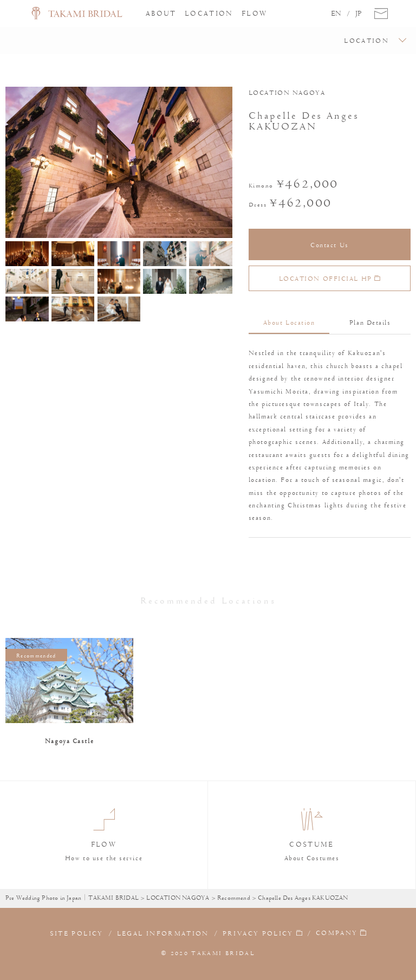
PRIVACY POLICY (258, 933)
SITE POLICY (77, 933)
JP (359, 14)
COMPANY (337, 933)
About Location (289, 323)
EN (336, 14)
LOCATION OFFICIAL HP (330, 279)
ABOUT (161, 13)
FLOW (254, 13)
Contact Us (330, 245)
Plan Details (370, 323)
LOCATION (209, 13)
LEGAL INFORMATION (163, 933)
